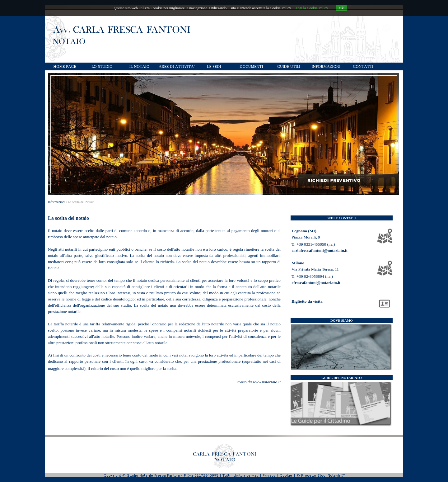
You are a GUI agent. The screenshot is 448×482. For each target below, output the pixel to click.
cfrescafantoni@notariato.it (316, 283)
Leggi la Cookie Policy (311, 8)
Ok (341, 8)
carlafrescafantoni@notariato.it (320, 250)
